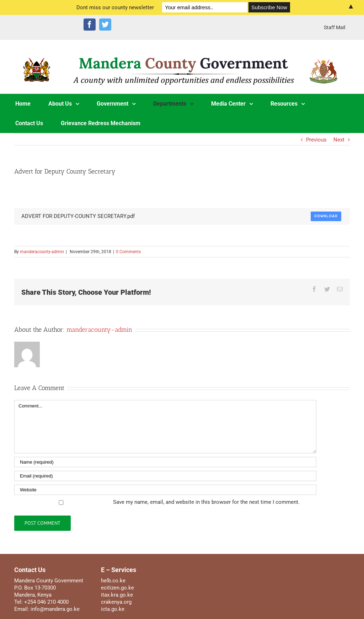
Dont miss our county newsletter (115, 7)
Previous (316, 140)
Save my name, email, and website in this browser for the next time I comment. (206, 502)
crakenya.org (116, 602)
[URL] (165, 490)
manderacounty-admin (42, 252)
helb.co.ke (113, 581)
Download (326, 216)
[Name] (165, 462)
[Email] (165, 476)
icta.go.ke (113, 609)
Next (339, 140)
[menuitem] (334, 27)
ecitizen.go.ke (117, 588)
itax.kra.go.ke (117, 595)
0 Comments (128, 252)
